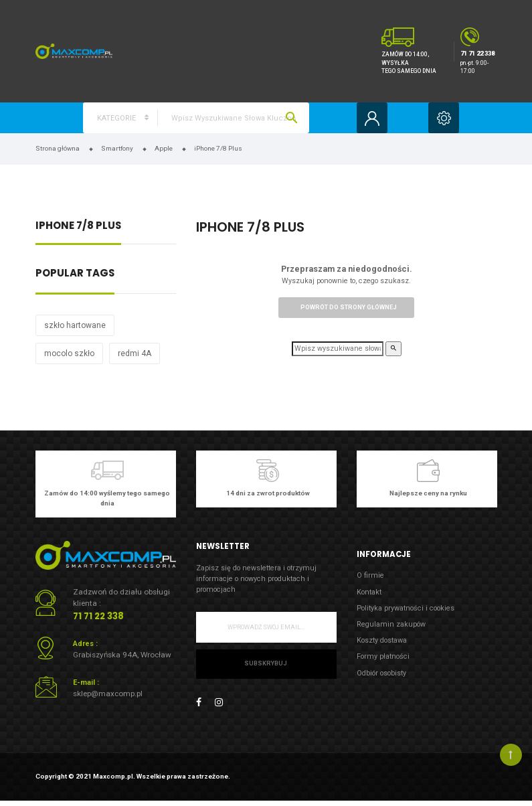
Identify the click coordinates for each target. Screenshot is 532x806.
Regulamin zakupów (391, 624)
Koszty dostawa (382, 640)
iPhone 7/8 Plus (78, 227)
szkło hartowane (75, 325)
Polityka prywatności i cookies (406, 608)
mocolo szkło (69, 353)
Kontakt (369, 592)
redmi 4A (135, 353)
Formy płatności (383, 656)
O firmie (370, 575)
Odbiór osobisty (381, 673)
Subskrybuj (266, 663)
